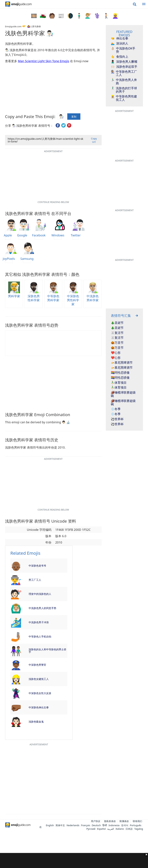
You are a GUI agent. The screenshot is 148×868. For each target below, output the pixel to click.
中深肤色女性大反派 (40, 693)
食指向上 (120, 57)
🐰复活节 (117, 333)
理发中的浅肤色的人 (40, 594)
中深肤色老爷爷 (37, 566)
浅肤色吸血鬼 (36, 722)
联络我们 (137, 821)
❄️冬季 (116, 409)
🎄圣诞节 (117, 323)
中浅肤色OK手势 (123, 50)
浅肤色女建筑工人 (39, 679)
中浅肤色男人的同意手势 (42, 608)
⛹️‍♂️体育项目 (119, 383)
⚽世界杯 (117, 419)
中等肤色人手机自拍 (40, 636)
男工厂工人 (35, 580)
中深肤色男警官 (37, 665)
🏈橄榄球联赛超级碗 (123, 394)
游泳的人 (120, 43)
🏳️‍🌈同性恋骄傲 (120, 373)
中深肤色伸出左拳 (39, 707)
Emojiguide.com (13, 26)
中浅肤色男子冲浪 (39, 622)
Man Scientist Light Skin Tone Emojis (44, 61)
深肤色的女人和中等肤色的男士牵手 (47, 651)
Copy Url (94, 140)
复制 (74, 116)
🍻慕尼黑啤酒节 (122, 363)
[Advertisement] (74, 860)
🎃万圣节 (117, 343)
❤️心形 (116, 353)
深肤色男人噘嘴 (124, 62)
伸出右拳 (120, 38)
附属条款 (124, 821)
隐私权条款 (110, 821)
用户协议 (96, 821)
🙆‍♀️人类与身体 (34, 26)
